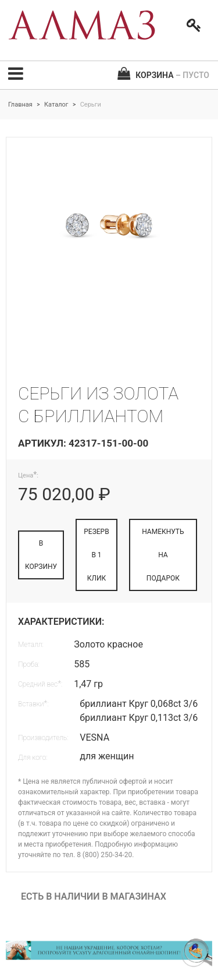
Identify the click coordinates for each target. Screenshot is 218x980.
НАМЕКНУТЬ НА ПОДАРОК (163, 555)
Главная (20, 105)
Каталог (56, 105)
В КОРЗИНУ (41, 555)
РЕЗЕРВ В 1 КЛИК (96, 555)
